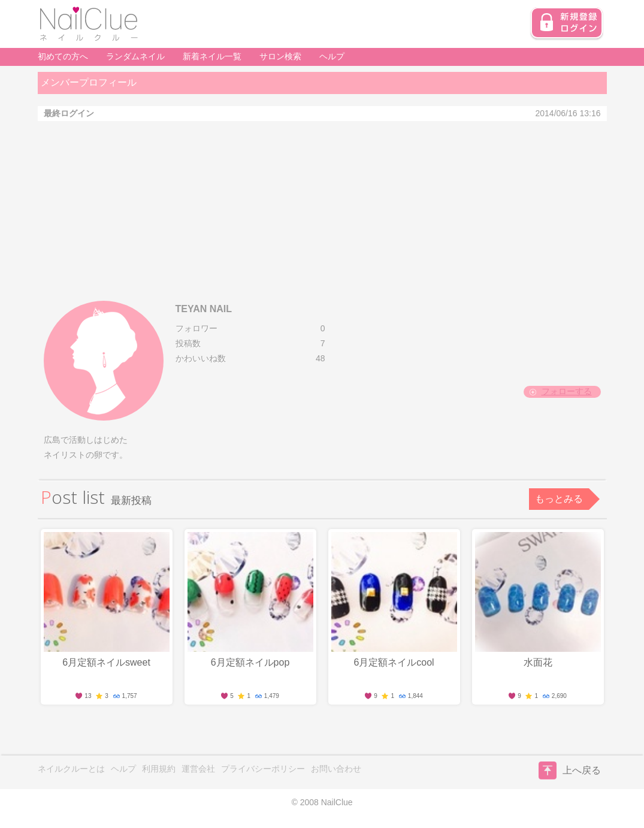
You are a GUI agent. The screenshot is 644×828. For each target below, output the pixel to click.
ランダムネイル (135, 56)
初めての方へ (63, 56)
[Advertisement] (322, 211)
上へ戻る (570, 770)
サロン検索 (280, 56)
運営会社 (198, 769)
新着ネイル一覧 (212, 56)
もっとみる (559, 499)
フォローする (567, 391)
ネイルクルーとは (71, 769)
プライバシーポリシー (263, 769)
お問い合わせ (336, 769)
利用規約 (159, 769)
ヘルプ (332, 56)
